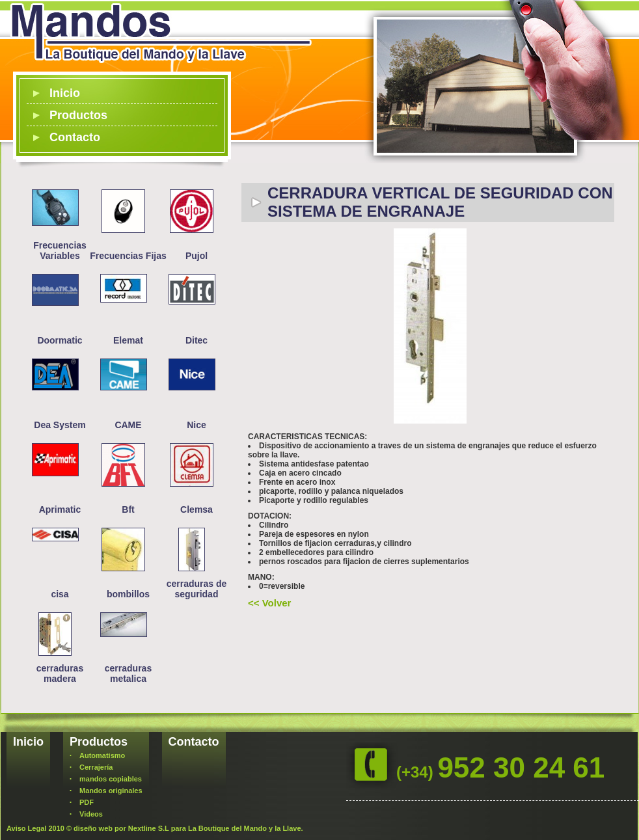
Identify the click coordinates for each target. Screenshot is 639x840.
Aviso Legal (26, 828)
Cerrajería (96, 767)
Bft (128, 509)
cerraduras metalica (128, 673)
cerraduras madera (60, 673)
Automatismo (102, 755)
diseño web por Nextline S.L (121, 828)
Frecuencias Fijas (128, 256)
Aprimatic (60, 509)
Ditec (197, 340)
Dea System (60, 425)
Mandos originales (111, 791)
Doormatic (60, 340)
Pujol (197, 256)
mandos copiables (111, 779)
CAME (128, 425)
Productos (78, 115)
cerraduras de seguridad (197, 589)
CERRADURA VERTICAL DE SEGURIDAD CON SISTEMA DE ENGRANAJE (440, 202)
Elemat (128, 340)
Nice (197, 425)
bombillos (128, 594)
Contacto (75, 137)
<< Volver (269, 603)
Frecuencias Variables (60, 251)
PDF (87, 802)
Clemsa (197, 509)
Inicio (65, 93)
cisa (60, 594)
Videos (91, 814)
